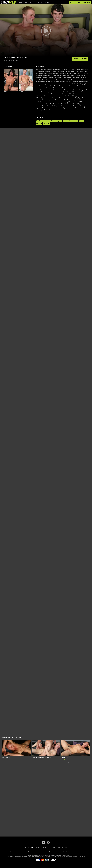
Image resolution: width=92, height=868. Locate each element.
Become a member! (80, 59)
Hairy (44, 121)
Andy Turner (5, 759)
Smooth (81, 121)
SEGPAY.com (59, 857)
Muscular (46, 124)
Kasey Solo (66, 757)
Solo (3, 762)
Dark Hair (39, 124)
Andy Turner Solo (9, 757)
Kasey (63, 759)
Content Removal (82, 857)
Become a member (83, 2)
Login (72, 2)
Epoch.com (14, 857)
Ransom (34, 759)
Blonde (38, 121)
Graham (38, 759)
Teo (6, 92)
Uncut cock (67, 121)
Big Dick (59, 121)
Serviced (34, 762)
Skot (21, 92)
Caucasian (75, 121)
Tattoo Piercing (51, 121)
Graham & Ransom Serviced (41, 757)
